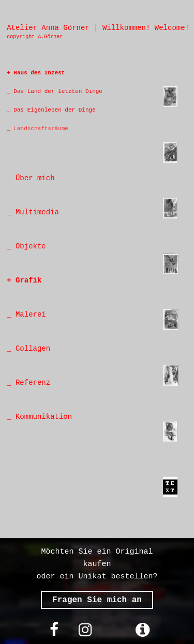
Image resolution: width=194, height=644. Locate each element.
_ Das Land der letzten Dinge (55, 91)
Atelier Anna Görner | (52, 28)
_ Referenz (28, 383)
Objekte (31, 246)
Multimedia (35, 212)
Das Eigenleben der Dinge (53, 110)
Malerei (31, 315)
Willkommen (124, 28)
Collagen (33, 349)
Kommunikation (42, 417)
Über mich (33, 178)
